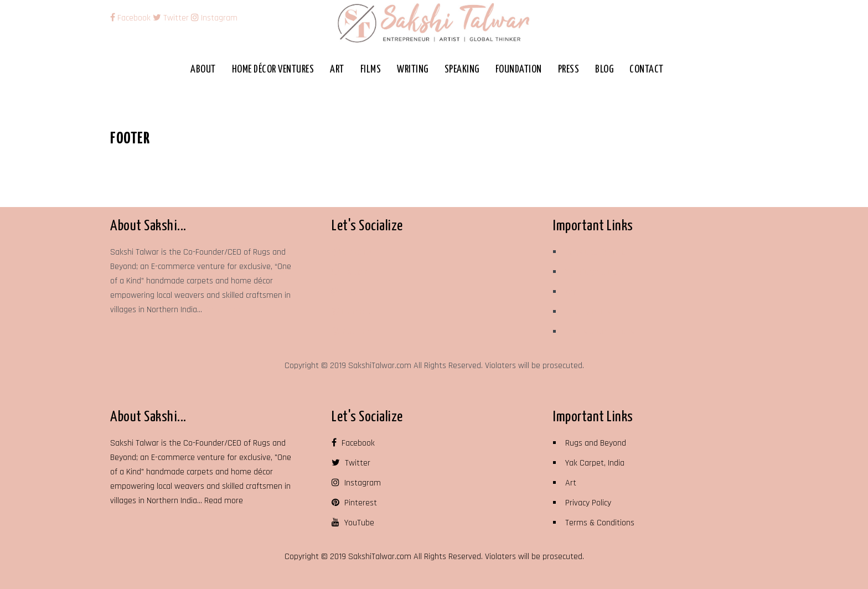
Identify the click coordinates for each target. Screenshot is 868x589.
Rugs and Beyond (596, 252)
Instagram (214, 18)
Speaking (462, 69)
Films (371, 69)
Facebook (131, 18)
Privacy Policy (588, 312)
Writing (413, 69)
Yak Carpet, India (595, 272)
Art (337, 69)
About (203, 69)
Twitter (171, 18)
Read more (224, 310)
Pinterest (353, 312)
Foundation (519, 69)
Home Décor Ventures (273, 69)
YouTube (352, 332)
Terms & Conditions (600, 332)
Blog (604, 69)
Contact (647, 69)
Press (569, 69)
